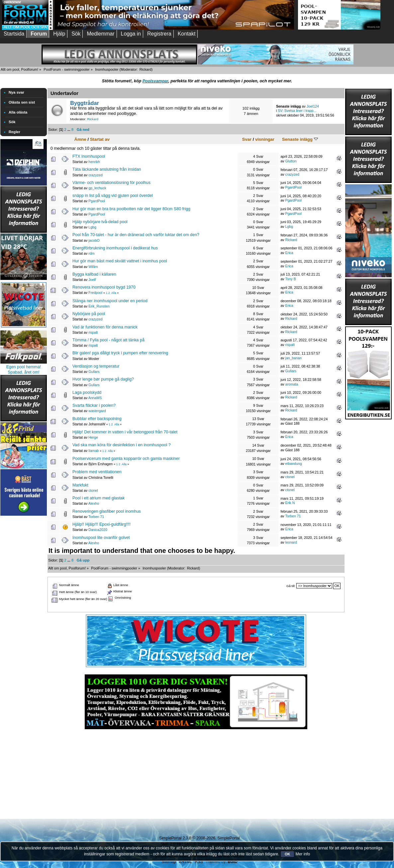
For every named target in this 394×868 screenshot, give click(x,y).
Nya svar (16, 92)
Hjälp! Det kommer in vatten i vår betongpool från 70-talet (125, 432)
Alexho (94, 503)
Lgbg (92, 227)
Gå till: (291, 586)
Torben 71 (96, 517)
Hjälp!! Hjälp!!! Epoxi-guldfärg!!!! (101, 524)
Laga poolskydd (87, 392)
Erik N (290, 503)
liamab (94, 451)
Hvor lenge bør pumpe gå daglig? (103, 379)
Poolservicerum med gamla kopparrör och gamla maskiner (126, 459)
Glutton (291, 161)
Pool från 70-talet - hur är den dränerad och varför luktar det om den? (136, 235)
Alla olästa (18, 112)
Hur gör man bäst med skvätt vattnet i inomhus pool (120, 261)
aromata (292, 384)
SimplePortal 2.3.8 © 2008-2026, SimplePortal (199, 838)
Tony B (290, 279)
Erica (289, 253)
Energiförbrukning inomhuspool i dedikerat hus (115, 248)
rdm (91, 253)
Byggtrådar (85, 103)
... (69, 130)
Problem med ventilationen (97, 472)
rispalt (93, 332)
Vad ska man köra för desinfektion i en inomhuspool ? (122, 445)
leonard (291, 542)
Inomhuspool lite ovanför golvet (101, 538)
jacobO (94, 240)
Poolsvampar (155, 81)
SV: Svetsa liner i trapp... (297, 111)
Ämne (80, 139)
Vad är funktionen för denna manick (105, 327)
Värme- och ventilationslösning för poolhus (111, 183)
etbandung (294, 464)
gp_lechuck (97, 188)
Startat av (100, 139)
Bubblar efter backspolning (97, 419)
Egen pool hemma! (24, 367)
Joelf (92, 280)
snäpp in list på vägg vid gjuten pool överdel (113, 196)
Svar (247, 139)
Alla (114, 293)
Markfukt (80, 485)
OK (288, 854)
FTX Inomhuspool (89, 156)
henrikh (94, 162)
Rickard (146, 69)
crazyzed (95, 175)
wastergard (97, 411)
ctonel (290, 477)
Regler (14, 132)
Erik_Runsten (99, 306)
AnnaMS (95, 398)
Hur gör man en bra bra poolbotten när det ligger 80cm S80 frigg (131, 209)
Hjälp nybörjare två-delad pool (100, 222)
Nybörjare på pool (89, 314)
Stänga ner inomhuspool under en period (110, 301)
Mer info (303, 854)
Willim (93, 267)
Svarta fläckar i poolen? (94, 405)
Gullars (94, 372)
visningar (265, 139)
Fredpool (95, 293)
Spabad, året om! (24, 372)
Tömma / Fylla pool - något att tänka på (108, 340)
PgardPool (294, 187)
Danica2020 (98, 530)
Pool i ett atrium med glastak (98, 498)
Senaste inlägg (300, 139)
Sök (12, 122)
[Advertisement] (24, 617)
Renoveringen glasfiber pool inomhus (107, 511)
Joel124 (313, 106)
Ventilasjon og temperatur (96, 366)
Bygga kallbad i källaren (94, 274)
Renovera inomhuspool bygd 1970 (104, 287)
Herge (93, 437)
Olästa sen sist (22, 102)
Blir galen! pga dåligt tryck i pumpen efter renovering (120, 353)
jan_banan (294, 358)
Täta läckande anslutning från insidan (107, 169)
